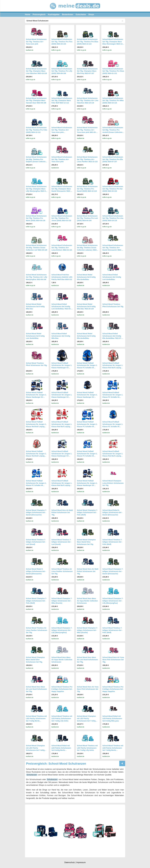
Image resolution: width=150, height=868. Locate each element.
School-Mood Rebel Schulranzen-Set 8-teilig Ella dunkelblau (86, 277)
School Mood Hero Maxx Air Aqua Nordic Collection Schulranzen (87, 601)
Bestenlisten (68, 14)
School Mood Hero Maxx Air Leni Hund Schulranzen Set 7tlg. (87, 660)
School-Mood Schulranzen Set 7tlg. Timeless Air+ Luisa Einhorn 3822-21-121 (62, 248)
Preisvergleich (39, 14)
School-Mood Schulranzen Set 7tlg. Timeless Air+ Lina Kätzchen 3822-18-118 (88, 101)
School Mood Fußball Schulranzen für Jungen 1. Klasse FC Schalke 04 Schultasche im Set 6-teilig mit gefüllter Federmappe (87, 368)
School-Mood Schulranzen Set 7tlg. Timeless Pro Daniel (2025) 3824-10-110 (87, 189)
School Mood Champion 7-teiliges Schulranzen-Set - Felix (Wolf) (87, 513)
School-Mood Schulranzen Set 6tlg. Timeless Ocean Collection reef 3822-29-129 (37, 248)
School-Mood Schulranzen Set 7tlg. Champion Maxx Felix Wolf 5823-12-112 (62, 101)
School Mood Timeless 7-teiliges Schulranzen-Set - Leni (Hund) (36, 542)
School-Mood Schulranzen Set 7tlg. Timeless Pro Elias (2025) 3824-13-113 (88, 42)
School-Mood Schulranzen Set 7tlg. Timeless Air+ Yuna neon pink (36, 42)
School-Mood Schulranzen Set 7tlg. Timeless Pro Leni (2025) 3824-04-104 (87, 218)
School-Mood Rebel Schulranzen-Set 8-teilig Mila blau (35, 306)
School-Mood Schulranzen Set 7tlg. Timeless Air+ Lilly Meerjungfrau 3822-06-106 (37, 277)
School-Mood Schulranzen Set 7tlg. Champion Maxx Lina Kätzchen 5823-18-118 (36, 71)
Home (28, 14)
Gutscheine (81, 14)
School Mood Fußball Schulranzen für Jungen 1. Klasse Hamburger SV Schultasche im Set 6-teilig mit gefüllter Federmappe (62, 368)
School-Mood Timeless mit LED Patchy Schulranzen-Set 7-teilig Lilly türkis (62, 718)
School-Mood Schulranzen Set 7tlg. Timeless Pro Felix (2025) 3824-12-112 (37, 130)
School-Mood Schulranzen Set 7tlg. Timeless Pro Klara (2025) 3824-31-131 (113, 71)
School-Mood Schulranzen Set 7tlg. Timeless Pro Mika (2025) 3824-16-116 (113, 101)
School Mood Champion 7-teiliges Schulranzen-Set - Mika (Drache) (62, 601)
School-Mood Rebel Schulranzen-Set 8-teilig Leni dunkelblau (112, 277)
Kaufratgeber (54, 14)
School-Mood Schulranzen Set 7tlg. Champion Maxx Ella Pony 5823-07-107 (87, 71)
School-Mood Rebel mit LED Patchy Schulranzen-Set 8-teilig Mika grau (112, 718)
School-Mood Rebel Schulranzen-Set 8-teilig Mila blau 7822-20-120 (86, 306)
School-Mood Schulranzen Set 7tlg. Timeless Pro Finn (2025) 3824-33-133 (62, 42)
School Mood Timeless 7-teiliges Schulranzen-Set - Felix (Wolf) (112, 542)
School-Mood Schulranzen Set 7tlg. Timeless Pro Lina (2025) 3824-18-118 (113, 218)
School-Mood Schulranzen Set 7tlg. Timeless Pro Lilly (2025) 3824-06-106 (62, 71)
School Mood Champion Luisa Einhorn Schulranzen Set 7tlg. (113, 483)
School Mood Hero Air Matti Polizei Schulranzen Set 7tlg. (62, 513)
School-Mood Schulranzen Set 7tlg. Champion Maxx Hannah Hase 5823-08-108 (36, 101)
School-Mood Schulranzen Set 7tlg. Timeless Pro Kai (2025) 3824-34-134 (113, 189)
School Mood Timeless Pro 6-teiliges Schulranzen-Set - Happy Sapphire (62, 689)
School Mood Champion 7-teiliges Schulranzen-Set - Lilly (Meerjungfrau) (113, 601)
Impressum (81, 862)
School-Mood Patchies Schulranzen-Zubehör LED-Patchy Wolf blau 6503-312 (62, 277)
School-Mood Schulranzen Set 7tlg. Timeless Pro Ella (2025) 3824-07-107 (113, 159)
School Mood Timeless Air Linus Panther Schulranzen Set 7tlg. (62, 571)
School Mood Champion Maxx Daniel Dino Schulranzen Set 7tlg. (86, 542)
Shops (91, 14)
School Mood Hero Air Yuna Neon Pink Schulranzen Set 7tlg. (113, 660)
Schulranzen (32, 775)
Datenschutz (70, 862)
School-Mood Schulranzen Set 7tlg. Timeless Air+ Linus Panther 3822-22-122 (87, 159)
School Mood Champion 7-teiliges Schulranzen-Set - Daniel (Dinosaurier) (36, 513)
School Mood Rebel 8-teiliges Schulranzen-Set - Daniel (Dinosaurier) (112, 513)
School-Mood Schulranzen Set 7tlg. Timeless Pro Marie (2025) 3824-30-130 (36, 218)
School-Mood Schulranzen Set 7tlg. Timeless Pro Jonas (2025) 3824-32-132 (62, 218)
